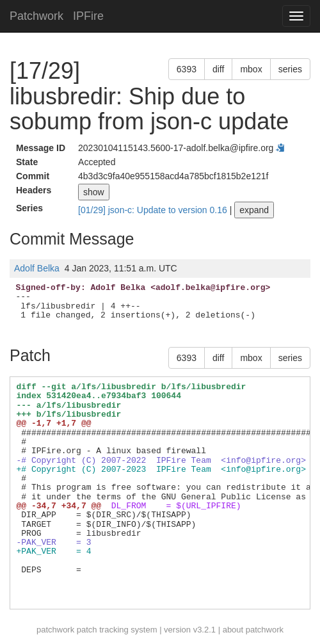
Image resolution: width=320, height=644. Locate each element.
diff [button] (218, 69)
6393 (187, 69)
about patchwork (253, 630)
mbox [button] (251, 69)
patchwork (55, 630)
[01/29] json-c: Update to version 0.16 (154, 210)
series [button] (290, 69)
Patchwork (36, 16)
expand (254, 210)
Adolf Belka (37, 268)
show (94, 192)
